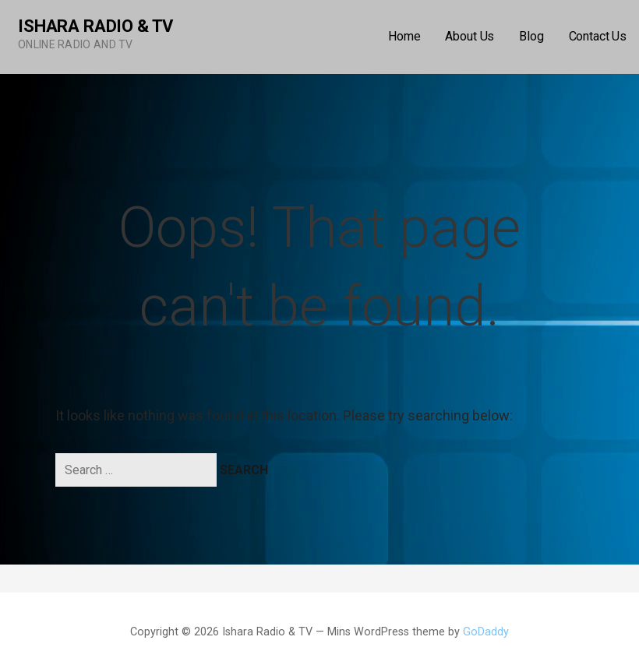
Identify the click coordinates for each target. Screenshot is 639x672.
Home (404, 36)
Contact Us (598, 36)
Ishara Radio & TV (95, 26)
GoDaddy (486, 632)
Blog (531, 36)
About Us (470, 36)
